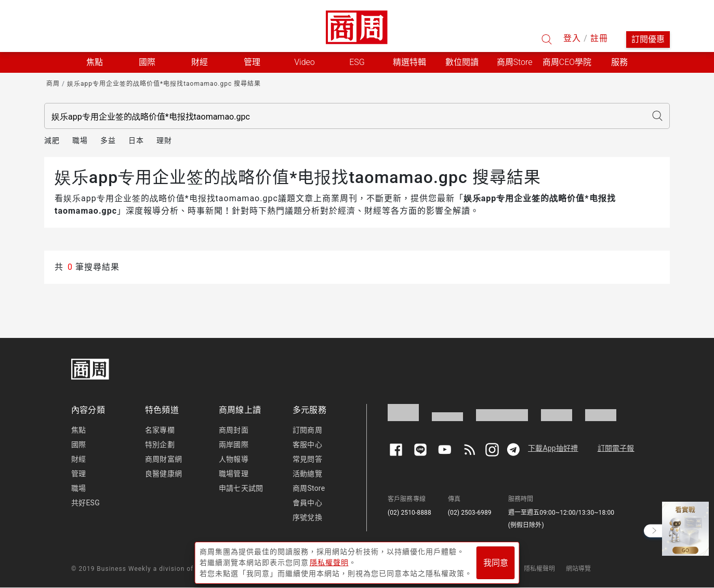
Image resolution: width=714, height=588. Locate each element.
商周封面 (234, 430)
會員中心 (307, 503)
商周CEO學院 (567, 62)
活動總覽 (307, 474)
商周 (53, 84)
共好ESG (85, 503)
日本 (136, 140)
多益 (108, 140)
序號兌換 (307, 517)
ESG (357, 62)
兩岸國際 (234, 445)
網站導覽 (579, 569)
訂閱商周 (307, 430)
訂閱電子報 (616, 448)
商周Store (515, 62)
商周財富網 (163, 459)
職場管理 (234, 474)
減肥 (52, 140)
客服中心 (307, 445)
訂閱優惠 (648, 39)
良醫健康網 (163, 474)
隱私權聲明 (540, 569)
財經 (78, 459)
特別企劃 (160, 445)
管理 (78, 474)
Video (305, 62)
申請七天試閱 (241, 488)
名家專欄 (160, 430)
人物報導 (234, 459)
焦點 (78, 430)
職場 (80, 140)
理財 (164, 140)
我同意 (496, 563)
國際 (78, 445)
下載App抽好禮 (553, 448)
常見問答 (307, 459)
